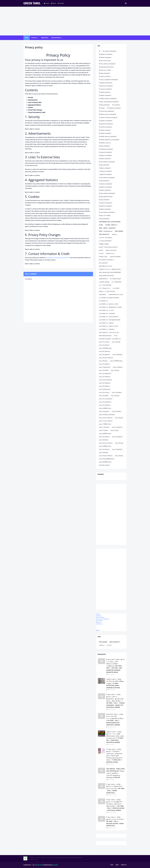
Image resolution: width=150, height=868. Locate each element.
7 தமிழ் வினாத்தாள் (104, 181)
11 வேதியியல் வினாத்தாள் (114, 108)
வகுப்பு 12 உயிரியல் (104, 392)
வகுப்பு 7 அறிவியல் (104, 427)
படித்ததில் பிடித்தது (104, 282)
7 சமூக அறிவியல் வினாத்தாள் (107, 178)
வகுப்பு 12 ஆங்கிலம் (104, 386)
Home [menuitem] (27, 38)
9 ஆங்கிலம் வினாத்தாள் (105, 206)
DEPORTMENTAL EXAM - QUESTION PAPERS (110, 222)
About (53, 3)
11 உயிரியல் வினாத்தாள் (105, 89)
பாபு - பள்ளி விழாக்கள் (105, 285)
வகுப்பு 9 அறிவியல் (104, 449)
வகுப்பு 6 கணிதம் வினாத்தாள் (107, 415)
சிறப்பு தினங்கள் (103, 263)
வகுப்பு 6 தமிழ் (119, 418)
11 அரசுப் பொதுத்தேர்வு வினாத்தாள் (108, 80)
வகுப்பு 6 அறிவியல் (104, 345)
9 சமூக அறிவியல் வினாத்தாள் (107, 212)
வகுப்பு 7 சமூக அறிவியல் (106, 421)
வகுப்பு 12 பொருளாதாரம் (106, 399)
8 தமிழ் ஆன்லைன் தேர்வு (106, 197)
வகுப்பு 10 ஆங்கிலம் (104, 355)
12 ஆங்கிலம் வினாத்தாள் (106, 121)
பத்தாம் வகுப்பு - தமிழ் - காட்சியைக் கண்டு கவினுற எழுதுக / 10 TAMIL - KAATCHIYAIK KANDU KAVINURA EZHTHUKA (115, 683)
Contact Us (124, 865)
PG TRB (101, 225)
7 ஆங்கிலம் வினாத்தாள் (105, 174)
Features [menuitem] (34, 38)
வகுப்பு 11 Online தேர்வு (116, 361)
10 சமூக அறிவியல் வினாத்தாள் (107, 64)
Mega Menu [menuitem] (45, 38)
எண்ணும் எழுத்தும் (104, 244)
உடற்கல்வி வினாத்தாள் (105, 241)
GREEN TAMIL (32, 3)
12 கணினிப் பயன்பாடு (105, 143)
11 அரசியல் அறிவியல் (105, 76)
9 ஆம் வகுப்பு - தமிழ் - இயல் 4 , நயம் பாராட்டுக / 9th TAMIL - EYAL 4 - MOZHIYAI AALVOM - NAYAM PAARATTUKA (115, 821)
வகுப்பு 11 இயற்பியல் (105, 367)
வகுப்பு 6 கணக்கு (116, 411)
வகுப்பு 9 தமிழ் (119, 456)
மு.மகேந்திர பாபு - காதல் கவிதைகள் (109, 317)
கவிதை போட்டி (110, 253)
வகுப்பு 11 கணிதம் (118, 367)
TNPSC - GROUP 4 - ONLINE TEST (107, 228)
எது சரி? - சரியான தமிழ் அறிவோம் (108, 247)
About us (99, 622)
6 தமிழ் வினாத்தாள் (104, 165)
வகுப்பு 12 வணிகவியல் (105, 402)
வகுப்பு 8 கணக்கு (104, 440)
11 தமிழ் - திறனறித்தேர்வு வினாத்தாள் (109, 102)
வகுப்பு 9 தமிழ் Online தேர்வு (107, 459)
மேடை (116, 336)
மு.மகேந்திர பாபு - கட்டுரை (106, 310)
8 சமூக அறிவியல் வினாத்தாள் (107, 193)
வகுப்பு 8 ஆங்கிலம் (117, 437)
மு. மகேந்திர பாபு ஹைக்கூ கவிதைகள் (109, 298)
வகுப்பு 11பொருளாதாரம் (105, 380)
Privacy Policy (100, 617)
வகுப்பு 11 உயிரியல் (104, 342)
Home (46, 3)
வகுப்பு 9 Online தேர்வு (105, 446)
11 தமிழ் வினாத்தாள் (104, 105)
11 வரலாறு (102, 108)
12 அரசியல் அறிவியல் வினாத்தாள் (108, 118)
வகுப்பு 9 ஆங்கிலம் (117, 449)
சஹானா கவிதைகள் (115, 257)
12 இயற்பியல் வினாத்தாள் (106, 124)
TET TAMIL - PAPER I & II (111, 225)
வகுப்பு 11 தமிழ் (115, 370)
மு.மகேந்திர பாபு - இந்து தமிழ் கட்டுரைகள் (110, 307)
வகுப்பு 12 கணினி (104, 396)
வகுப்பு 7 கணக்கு (103, 430)
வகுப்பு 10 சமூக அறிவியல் (106, 358)
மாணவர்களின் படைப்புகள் (116, 294)
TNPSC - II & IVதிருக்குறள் (106, 231)
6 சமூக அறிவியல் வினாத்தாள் (107, 162)
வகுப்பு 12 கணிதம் (117, 392)
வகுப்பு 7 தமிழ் (114, 430)
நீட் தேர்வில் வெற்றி (116, 279)
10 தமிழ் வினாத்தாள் (104, 73)
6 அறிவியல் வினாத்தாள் (105, 152)
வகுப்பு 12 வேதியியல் (105, 383)
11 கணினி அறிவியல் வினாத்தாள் (108, 99)
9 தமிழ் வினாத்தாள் (104, 219)
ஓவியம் (101, 250)
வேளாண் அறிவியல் (104, 465)
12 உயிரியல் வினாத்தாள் (105, 127)
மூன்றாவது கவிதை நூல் (105, 336)
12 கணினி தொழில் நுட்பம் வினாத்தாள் (109, 140)
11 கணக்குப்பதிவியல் (105, 92)
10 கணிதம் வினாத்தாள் (105, 57)
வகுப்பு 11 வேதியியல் (105, 377)
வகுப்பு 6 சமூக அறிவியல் (106, 418)
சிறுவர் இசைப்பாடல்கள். (105, 266)
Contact (61, 3)
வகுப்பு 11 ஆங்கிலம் (104, 364)
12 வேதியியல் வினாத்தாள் (106, 149)
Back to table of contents (32, 129)
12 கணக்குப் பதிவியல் (105, 130)
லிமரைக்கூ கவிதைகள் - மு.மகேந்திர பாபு (110, 339)
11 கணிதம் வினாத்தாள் (105, 95)
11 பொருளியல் (116, 105)
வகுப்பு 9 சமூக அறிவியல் (106, 456)
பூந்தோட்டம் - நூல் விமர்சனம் (107, 291)
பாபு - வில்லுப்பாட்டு (105, 288)
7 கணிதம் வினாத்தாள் (105, 168)
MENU (98, 630)
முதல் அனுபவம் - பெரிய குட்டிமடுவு (109, 332)
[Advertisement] (75, 21)
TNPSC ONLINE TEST (104, 234)
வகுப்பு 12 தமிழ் (116, 342)
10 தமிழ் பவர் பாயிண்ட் (105, 70)
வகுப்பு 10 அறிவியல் (105, 351)
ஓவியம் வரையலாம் (111, 250)
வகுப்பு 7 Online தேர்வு (105, 424)
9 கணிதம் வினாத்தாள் (105, 209)
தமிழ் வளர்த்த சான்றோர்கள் (106, 276)
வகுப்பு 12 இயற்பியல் (105, 389)
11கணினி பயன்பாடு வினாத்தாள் (108, 114)
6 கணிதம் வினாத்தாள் (105, 159)
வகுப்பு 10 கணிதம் (117, 355)
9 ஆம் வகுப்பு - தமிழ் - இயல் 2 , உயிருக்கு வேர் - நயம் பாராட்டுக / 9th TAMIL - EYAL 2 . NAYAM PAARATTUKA (115, 789)
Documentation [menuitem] (56, 38)
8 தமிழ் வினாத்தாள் (104, 200)
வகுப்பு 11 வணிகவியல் (105, 373)
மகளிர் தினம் (102, 294)
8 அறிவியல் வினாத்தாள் (105, 184)
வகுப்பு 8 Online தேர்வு (105, 434)
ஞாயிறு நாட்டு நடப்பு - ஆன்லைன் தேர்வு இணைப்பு (110, 270)
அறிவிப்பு (114, 234)
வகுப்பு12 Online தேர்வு (105, 462)
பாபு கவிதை (116, 288)
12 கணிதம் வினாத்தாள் (105, 133)
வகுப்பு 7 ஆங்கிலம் (117, 427)
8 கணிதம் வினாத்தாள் (105, 190)
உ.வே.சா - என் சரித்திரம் (105, 238)
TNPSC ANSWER (119, 231)
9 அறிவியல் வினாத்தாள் (105, 203)
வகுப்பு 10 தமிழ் (103, 361)
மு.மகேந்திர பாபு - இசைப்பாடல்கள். (109, 304)
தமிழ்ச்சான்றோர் (103, 279)
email (48, 260)
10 (100, 51)
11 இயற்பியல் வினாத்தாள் (106, 86)
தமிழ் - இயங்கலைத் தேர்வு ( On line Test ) (110, 272)
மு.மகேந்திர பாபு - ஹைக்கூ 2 (107, 329)
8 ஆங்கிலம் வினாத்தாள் (105, 187)
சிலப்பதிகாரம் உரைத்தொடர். (107, 260)
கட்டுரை (101, 253)
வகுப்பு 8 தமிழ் (119, 443)
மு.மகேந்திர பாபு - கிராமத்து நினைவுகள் (110, 320)
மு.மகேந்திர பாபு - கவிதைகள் (107, 313)
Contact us (99, 624)
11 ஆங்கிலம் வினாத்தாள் (106, 83)
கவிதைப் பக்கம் (103, 257)
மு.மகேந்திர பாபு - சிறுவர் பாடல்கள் (108, 326)
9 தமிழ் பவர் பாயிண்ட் (105, 215)
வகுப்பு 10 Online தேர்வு (105, 348)
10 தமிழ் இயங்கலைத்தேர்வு (106, 67)
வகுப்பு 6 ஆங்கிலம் (104, 411)
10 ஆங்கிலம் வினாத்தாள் (106, 54)
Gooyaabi (55, 865)
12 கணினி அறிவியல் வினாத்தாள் (108, 136)
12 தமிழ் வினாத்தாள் (104, 146)
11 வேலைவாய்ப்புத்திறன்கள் (106, 111)
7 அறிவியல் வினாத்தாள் (105, 171)
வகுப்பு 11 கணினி (104, 370)
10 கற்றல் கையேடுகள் (105, 61)
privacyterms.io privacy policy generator (57, 258)
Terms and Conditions (103, 619)
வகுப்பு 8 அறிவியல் (104, 437)
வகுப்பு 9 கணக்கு (104, 452)
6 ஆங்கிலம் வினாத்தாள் (105, 155)
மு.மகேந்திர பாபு (104, 301)
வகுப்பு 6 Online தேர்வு (105, 408)
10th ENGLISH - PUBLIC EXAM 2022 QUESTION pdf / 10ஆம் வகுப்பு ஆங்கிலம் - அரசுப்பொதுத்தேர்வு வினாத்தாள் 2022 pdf (115, 773)
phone (54, 260)
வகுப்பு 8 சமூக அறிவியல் (106, 443)
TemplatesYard (39, 865)
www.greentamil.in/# (54, 66)
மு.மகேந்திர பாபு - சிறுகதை (106, 323)
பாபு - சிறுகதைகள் (116, 282)
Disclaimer (99, 621)
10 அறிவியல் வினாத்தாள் (109, 51)
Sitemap (99, 616)
